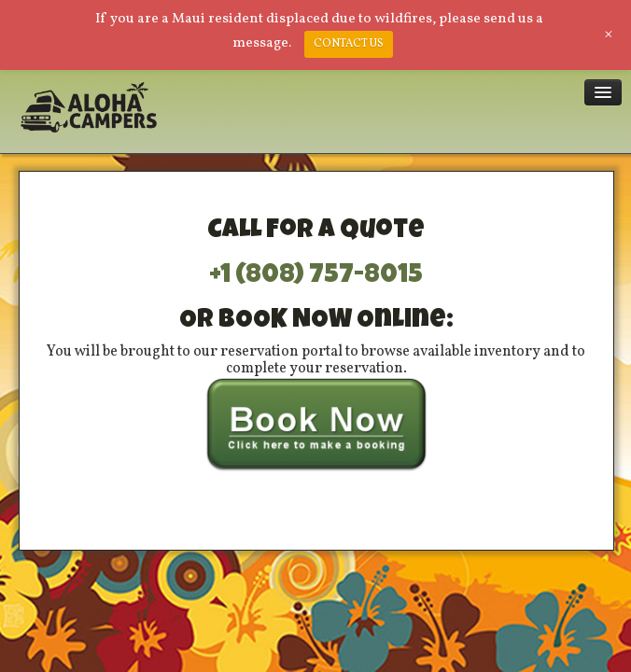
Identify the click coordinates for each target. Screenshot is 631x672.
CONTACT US (349, 44)
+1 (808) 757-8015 (316, 276)
